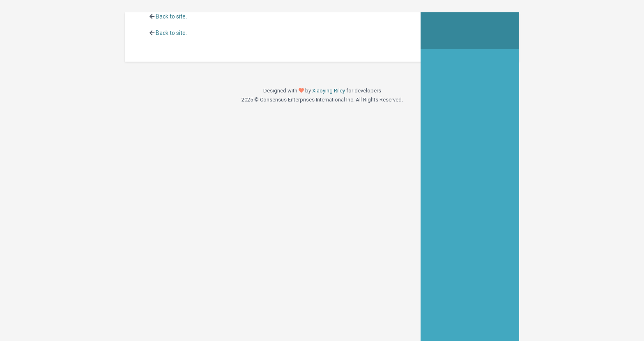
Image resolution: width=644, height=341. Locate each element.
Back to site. (171, 16)
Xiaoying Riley (329, 91)
